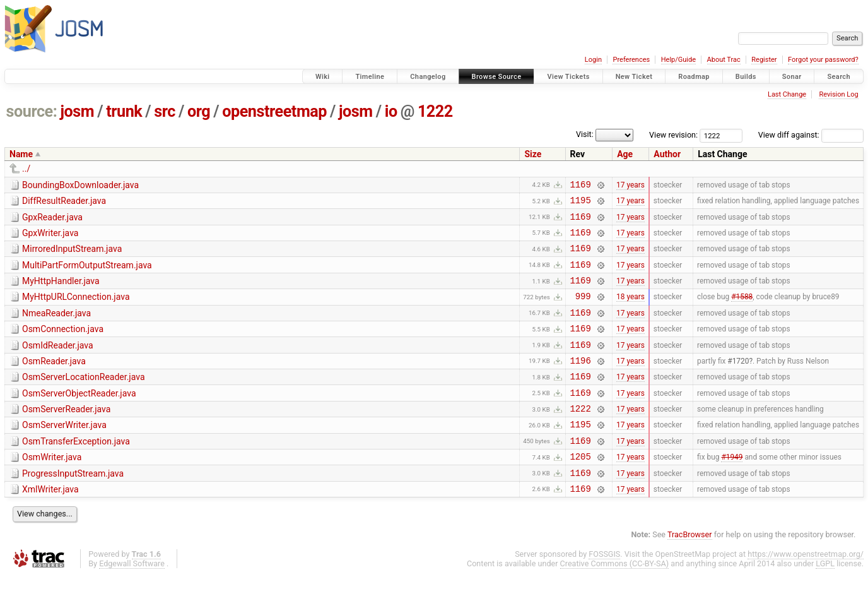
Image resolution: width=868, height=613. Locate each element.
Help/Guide (678, 60)
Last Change (787, 94)
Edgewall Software (132, 601)
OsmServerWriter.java (64, 453)
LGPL (825, 601)
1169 (581, 186)
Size (533, 154)
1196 (581, 383)
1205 (581, 490)
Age (625, 154)
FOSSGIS (604, 592)
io (391, 111)
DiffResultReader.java (64, 203)
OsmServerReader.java (66, 436)
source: (32, 111)
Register (764, 60)
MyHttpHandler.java (61, 292)
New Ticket (634, 77)
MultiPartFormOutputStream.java (87, 275)
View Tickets (568, 77)
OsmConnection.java (63, 346)
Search (839, 77)
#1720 (738, 383)
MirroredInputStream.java (72, 256)
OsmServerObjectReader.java (79, 418)
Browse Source (497, 77)
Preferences (631, 60)
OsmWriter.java (52, 489)
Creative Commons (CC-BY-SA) (615, 601)
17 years (630, 186)
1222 (435, 111)
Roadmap (694, 77)
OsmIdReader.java (58, 364)
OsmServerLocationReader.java (84, 400)
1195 (581, 204)
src (165, 111)
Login (593, 60)
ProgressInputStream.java (73, 508)
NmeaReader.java (56, 328)
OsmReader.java (54, 382)
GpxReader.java (52, 221)
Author (667, 154)
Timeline (370, 77)
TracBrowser (690, 572)
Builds (746, 77)
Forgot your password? (823, 60)
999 (583, 311)
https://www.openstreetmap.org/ (806, 592)
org (199, 111)
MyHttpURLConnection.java (76, 310)
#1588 (742, 311)
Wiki (323, 77)
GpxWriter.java (50, 239)
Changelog (428, 77)
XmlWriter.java (50, 525)
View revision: (673, 135)
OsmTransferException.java (76, 472)
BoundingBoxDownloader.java (80, 185)
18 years (630, 311)
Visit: (585, 134)
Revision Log (838, 94)
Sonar (792, 77)
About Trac (724, 60)
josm (77, 111)
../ (26, 169)
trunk (124, 111)
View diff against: (811, 135)
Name (21, 154)
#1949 (732, 491)
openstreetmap (274, 111)
